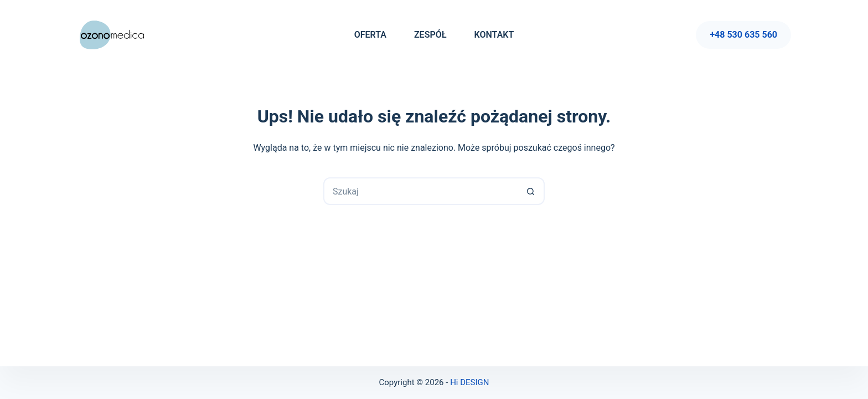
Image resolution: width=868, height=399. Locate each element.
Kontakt (494, 35)
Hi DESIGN (469, 382)
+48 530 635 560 (743, 35)
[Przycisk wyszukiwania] (531, 191)
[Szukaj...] (420, 191)
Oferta (370, 35)
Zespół (430, 35)
